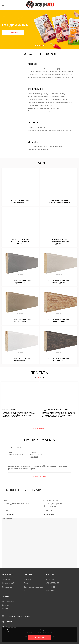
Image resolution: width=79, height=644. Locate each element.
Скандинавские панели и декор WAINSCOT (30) (44, 108)
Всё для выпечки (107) (35, 69)
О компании (6, 579)
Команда (5, 591)
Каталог (50, 575)
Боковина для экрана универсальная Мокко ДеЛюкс (20, 242)
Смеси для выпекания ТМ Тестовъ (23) (41, 72)
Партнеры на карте (8, 601)
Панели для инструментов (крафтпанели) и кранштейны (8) (48, 100)
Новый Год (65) (41, 127)
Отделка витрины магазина (56, 410)
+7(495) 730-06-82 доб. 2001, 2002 (39, 456)
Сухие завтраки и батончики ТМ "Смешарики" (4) (55, 75)
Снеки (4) (70, 72)
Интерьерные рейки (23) (58, 94)
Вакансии (27, 591)
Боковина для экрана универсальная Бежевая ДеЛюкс (59, 242)
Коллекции (28, 579)
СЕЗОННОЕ (33, 123)
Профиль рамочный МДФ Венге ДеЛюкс (59, 360)
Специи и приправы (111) (52, 69)
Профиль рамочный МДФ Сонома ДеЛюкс (59, 321)
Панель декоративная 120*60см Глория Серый (20, 201)
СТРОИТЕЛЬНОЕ (35, 89)
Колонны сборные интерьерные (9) (40, 97)
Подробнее (13, 32)
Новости (5, 609)
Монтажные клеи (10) (59, 97)
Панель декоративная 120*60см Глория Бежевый (59, 201)
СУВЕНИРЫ (33, 142)
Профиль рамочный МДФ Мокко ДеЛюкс (20, 321)
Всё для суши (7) (60, 72)
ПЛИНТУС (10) (33, 105)
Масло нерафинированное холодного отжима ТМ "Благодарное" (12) (51, 77)
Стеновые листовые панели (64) (39, 111)
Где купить (5, 605)
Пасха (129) (32, 127)
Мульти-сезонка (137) (35, 147)
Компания (6, 575)
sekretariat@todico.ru (16, 455)
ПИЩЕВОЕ (33, 64)
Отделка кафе (9, 410)
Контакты (6, 597)
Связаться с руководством (34, 587)
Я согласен (39, 637)
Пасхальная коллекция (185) (52, 147)
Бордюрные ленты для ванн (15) (39, 94)
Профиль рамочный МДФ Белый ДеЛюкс (20, 360)
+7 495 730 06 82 (49, 514)
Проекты (27, 583)
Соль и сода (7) (33, 75)
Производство (7, 587)
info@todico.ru (9, 514)
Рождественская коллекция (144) (39, 150)
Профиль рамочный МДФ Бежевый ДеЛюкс (59, 282)
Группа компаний (8, 583)
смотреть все (39, 429)
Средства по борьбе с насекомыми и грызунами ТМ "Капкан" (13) (50, 130)
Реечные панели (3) (45, 105)
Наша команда (39, 477)
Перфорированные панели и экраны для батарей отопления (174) (50, 103)
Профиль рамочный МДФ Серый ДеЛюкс (20, 282)
